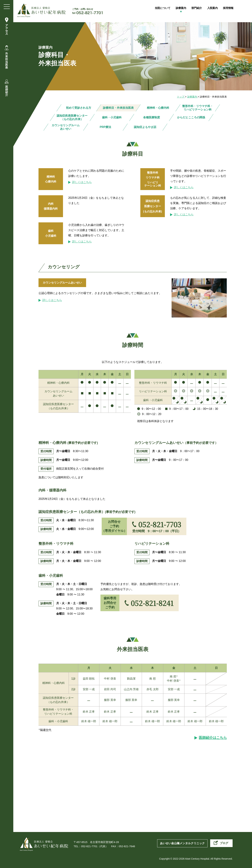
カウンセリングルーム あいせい (66, 127)
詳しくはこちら (82, 182)
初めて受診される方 (79, 108)
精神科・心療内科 (158, 108)
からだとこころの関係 (191, 117)
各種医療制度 (151, 117)
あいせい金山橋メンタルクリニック (182, 843)
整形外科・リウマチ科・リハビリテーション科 (198, 108)
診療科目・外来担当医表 (118, 108)
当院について (163, 8)
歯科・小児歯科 (112, 117)
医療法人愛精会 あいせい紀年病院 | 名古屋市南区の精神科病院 (41, 10)
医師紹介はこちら (213, 738)
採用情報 (234, 8)
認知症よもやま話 (145, 127)
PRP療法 (105, 127)
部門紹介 (200, 8)
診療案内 (183, 8)
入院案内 (217, 8)
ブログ (224, 843)
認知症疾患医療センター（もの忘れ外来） (72, 117)
